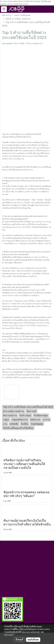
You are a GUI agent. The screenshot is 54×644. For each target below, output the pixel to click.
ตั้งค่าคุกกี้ (19, 640)
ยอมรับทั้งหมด (33, 640)
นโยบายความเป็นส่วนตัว (31, 632)
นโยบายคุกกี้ (9, 635)
